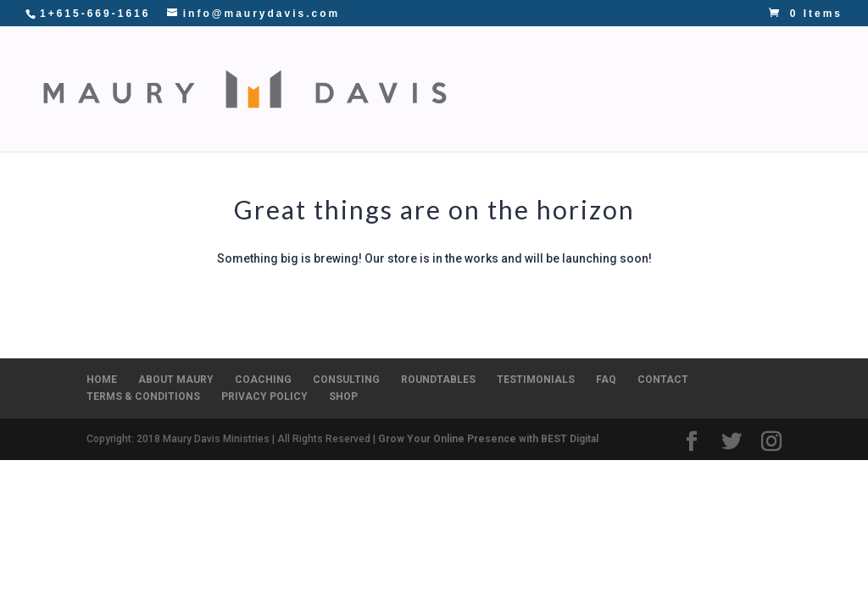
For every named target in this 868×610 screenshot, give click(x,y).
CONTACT (551, 112)
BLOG (476, 112)
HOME (102, 380)
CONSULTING (626, 67)
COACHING (521, 67)
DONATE (636, 112)
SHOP (416, 112)
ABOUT (420, 67)
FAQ (606, 380)
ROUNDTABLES (746, 67)
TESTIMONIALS (536, 380)
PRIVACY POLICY (264, 396)
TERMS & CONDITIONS (143, 396)
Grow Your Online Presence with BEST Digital (488, 439)
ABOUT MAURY (176, 380)
